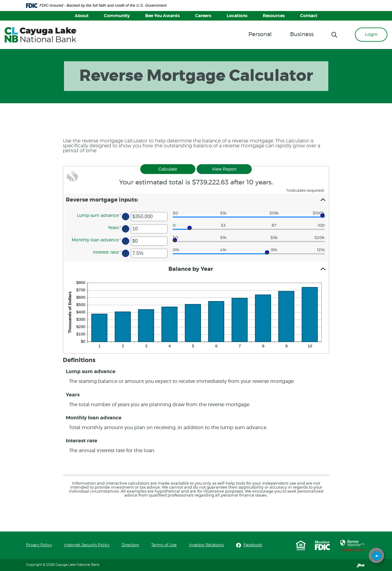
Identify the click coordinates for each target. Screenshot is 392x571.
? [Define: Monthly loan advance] (126, 241)
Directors (130, 545)
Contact (309, 16)
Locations (237, 16)
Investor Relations (206, 545)
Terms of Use (164, 545)
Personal (260, 35)
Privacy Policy (39, 545)
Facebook (253, 545)
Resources (274, 16)
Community (117, 16)
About (82, 16)
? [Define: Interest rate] (126, 253)
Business (302, 35)
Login (371, 35)
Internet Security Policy (87, 545)
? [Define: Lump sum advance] (126, 216)
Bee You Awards (162, 16)
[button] (196, 200)
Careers (203, 16)
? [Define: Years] (126, 229)
